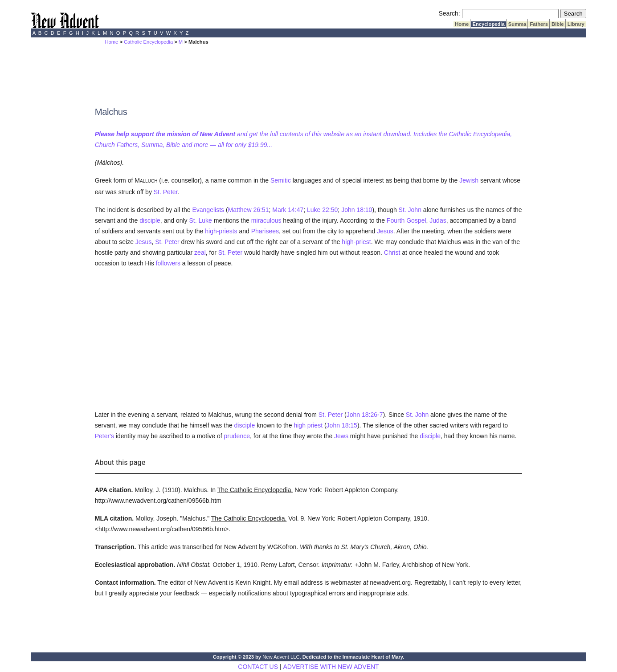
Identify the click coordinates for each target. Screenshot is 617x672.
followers (168, 263)
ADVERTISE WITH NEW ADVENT (331, 667)
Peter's (104, 436)
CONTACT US (258, 667)
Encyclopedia (488, 24)
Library (576, 24)
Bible (558, 24)
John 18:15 (342, 425)
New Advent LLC (281, 657)
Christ (392, 253)
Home (462, 24)
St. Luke (200, 220)
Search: (449, 13)
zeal (200, 253)
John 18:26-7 (365, 415)
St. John (410, 210)
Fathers (539, 24)
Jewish (469, 180)
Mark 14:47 (288, 210)
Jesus (385, 231)
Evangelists (208, 210)
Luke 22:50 (322, 210)
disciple (150, 220)
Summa (517, 24)
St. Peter (166, 192)
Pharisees (265, 231)
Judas (438, 220)
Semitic (281, 180)
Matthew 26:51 (249, 210)
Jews (341, 436)
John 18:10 (357, 210)
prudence (237, 436)
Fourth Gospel (407, 220)
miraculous (266, 220)
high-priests (221, 231)
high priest (308, 425)
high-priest (356, 242)
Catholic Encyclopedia (148, 42)
